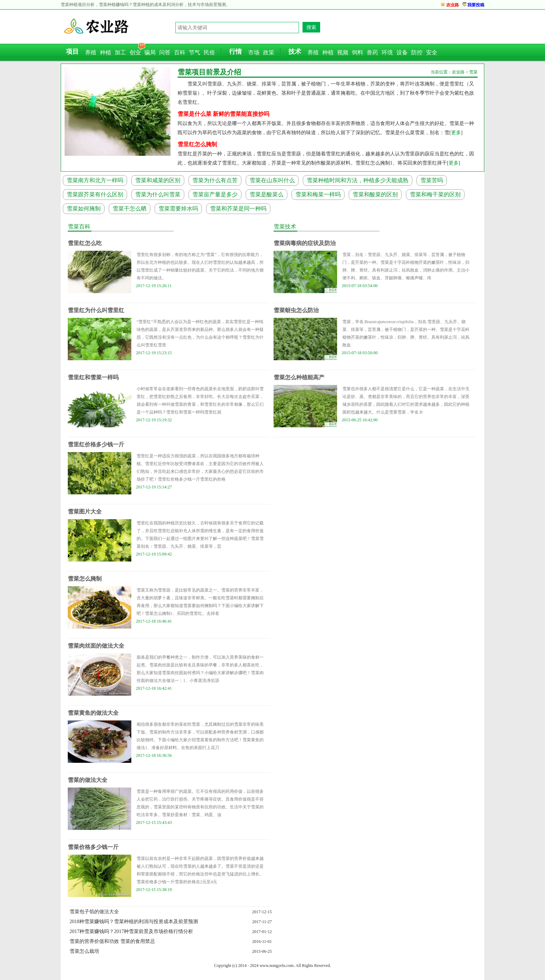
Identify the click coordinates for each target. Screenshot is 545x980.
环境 (387, 52)
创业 (135, 52)
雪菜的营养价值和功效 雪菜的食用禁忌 (112, 941)
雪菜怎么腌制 (85, 579)
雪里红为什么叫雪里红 (96, 310)
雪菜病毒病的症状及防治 (305, 243)
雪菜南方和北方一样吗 (95, 180)
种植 (106, 52)
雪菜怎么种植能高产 (299, 377)
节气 (194, 52)
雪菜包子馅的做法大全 (94, 912)
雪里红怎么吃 (85, 243)
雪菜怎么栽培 (84, 951)
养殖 (91, 52)
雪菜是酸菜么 (266, 194)
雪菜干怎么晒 (130, 209)
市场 (254, 52)
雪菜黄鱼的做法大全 (93, 713)
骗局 (150, 52)
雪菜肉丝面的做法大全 (96, 646)
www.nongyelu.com (277, 966)
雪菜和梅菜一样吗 (318, 194)
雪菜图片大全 (85, 512)
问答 (165, 52)
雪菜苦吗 (432, 180)
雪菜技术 (285, 227)
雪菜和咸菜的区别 (158, 180)
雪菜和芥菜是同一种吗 (238, 209)
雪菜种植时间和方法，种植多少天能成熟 (358, 180)
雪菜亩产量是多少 (215, 194)
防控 (417, 52)
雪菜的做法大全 (88, 780)
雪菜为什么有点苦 (215, 180)
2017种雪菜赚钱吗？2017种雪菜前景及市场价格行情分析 (131, 931)
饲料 (358, 52)
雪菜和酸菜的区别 (375, 194)
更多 (456, 133)
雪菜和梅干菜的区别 (435, 194)
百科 (180, 52)
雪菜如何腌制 (84, 209)
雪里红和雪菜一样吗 (93, 377)
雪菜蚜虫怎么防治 (296, 310)
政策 (269, 52)
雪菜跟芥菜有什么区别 (95, 194)
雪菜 (473, 72)
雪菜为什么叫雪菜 (158, 194)
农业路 (453, 5)
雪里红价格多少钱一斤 (96, 444)
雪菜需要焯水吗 (178, 209)
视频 (343, 52)
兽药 (372, 52)
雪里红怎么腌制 (197, 144)
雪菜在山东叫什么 (272, 180)
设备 (402, 52)
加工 (120, 52)
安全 (432, 52)
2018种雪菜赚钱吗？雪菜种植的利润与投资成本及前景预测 (134, 922)
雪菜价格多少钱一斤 (93, 847)
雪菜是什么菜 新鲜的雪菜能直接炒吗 (223, 114)
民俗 (209, 52)
